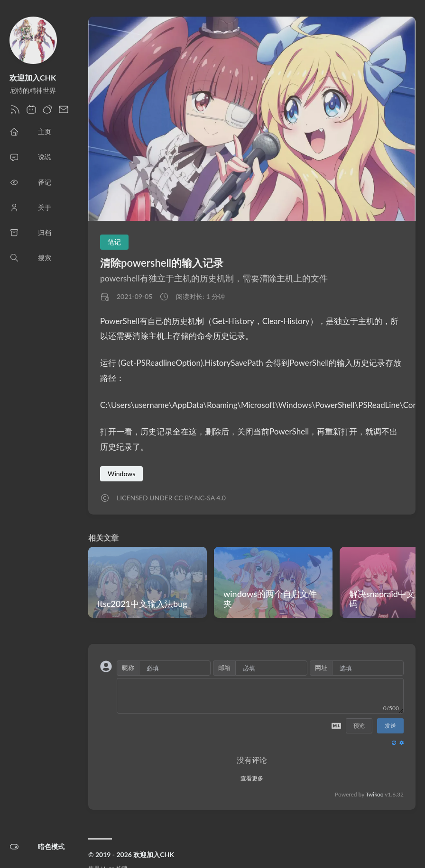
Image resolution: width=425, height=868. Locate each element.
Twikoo (375, 794)
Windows (121, 474)
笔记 (114, 242)
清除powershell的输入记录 (162, 263)
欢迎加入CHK (33, 77)
